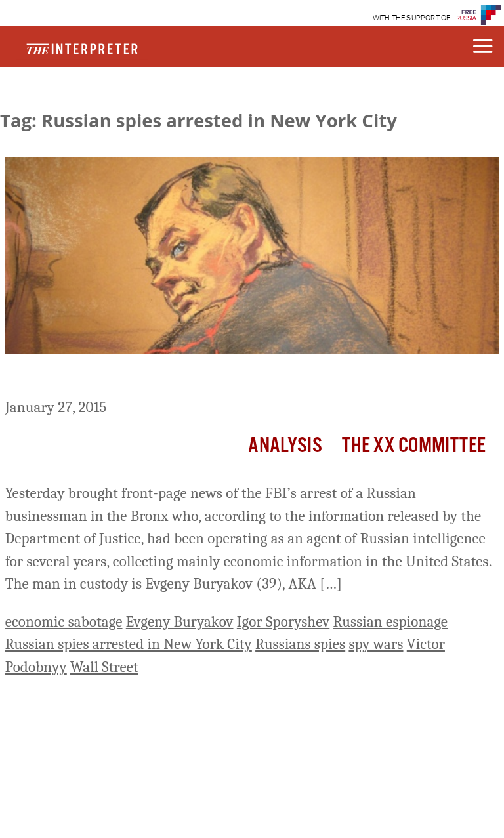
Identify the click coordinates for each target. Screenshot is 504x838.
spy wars (376, 644)
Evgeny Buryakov (180, 622)
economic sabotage (64, 622)
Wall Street (104, 667)
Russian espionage (391, 622)
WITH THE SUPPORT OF (412, 18)
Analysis (285, 446)
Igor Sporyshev (283, 622)
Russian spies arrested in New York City (129, 644)
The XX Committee (414, 446)
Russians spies (300, 644)
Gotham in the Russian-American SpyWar (160, 379)
